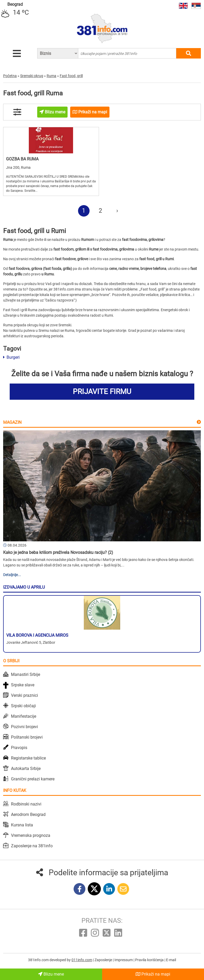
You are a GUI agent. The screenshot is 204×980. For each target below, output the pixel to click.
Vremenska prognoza (31, 835)
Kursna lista (22, 825)
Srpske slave (23, 685)
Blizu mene (51, 974)
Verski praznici (24, 695)
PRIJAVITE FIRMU (102, 392)
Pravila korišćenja (150, 960)
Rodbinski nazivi (26, 804)
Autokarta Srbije (26, 769)
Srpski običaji (23, 706)
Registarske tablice (28, 758)
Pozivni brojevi (24, 727)
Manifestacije (24, 716)
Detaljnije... (12, 575)
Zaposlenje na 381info (32, 846)
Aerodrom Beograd (28, 814)
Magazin (12, 422)
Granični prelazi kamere (33, 779)
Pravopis (19, 748)
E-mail (171, 960)
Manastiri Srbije (26, 674)
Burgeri (11, 357)
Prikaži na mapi (153, 974)
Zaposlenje (104, 960)
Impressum (124, 960)
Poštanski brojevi (27, 737)
